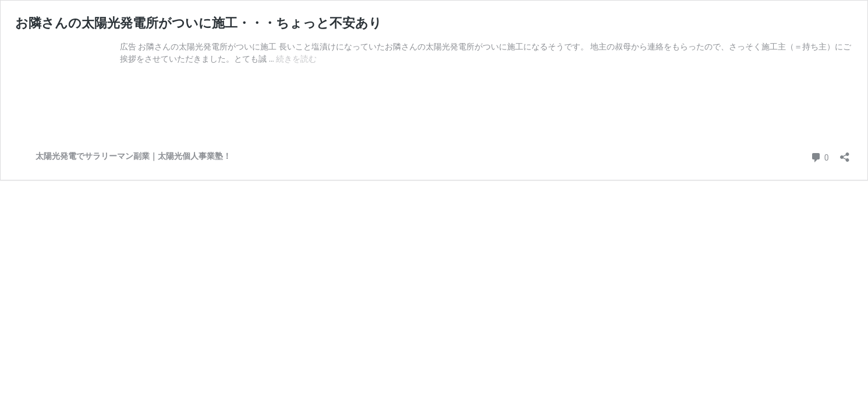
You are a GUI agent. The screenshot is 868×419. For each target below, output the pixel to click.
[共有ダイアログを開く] (845, 153)
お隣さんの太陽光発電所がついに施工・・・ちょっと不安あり (199, 23)
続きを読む (296, 59)
